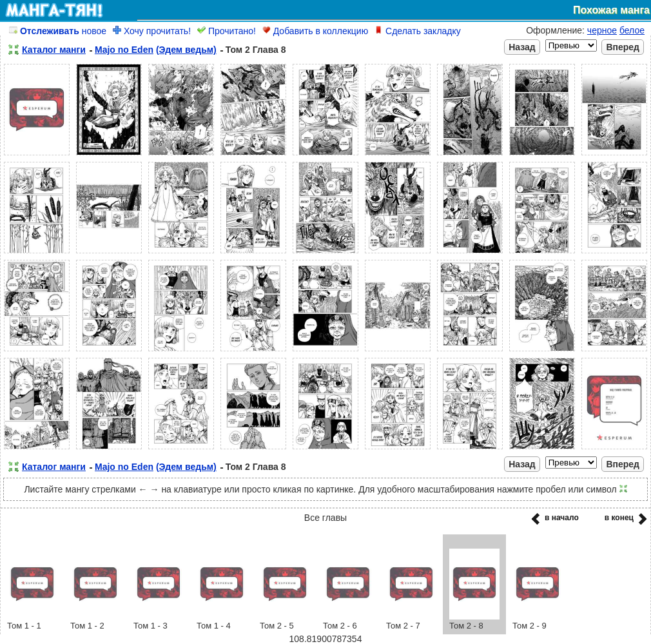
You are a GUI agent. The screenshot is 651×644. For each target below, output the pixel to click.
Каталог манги (54, 50)
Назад (522, 47)
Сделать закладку (418, 31)
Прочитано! (227, 31)
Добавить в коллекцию (315, 31)
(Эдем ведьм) (186, 50)
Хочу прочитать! (152, 31)
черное (602, 30)
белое (632, 30)
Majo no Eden (124, 50)
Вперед (623, 47)
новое (58, 31)
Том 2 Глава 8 (256, 50)
